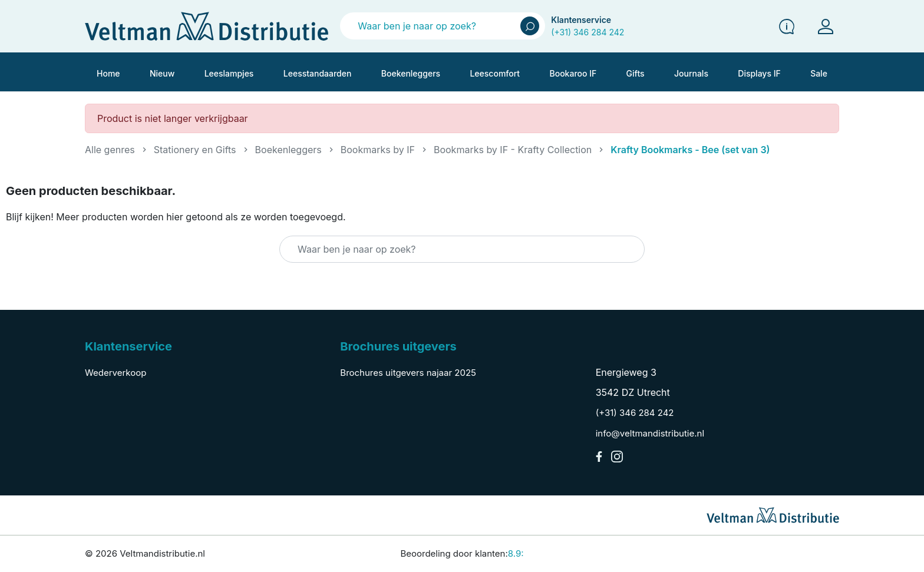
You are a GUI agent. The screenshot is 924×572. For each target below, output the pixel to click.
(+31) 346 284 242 (588, 32)
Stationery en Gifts (195, 150)
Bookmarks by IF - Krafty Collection (513, 150)
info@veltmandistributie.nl (650, 433)
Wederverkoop (115, 373)
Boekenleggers (288, 150)
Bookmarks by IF (378, 150)
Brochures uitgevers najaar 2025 (408, 373)
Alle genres (110, 150)
